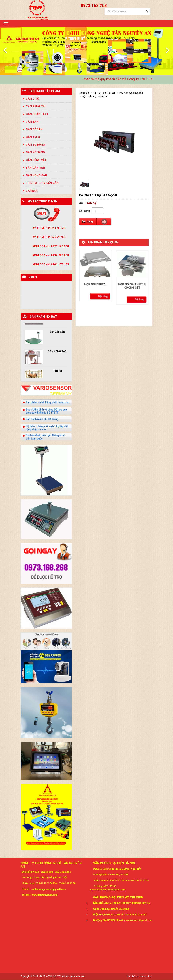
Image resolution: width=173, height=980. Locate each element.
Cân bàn (32, 122)
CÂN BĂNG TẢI (36, 106)
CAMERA (32, 191)
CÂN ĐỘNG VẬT (36, 160)
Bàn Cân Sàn (57, 330)
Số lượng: (85, 211)
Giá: (82, 203)
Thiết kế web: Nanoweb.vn (140, 977)
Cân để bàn (34, 129)
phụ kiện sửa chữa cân (131, 93)
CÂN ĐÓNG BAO (57, 350)
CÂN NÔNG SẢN (36, 175)
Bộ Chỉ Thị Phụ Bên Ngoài (95, 96)
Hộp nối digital (96, 280)
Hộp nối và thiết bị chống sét (132, 282)
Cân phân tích (37, 114)
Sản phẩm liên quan (103, 242)
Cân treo (33, 137)
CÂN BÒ (57, 370)
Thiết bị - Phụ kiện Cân (42, 183)
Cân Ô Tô (32, 99)
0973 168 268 (94, 5)
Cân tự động (35, 145)
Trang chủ (84, 93)
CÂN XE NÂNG (35, 152)
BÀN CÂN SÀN (35, 168)
